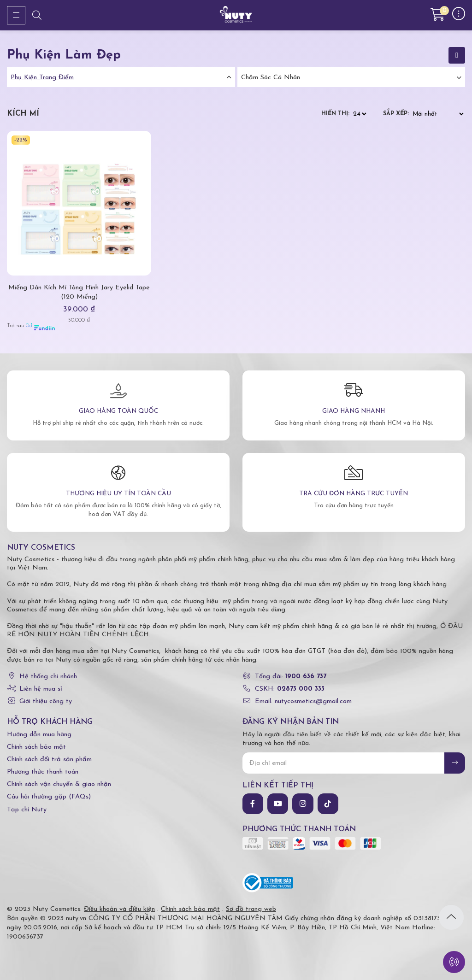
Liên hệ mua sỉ (41, 689)
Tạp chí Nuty (27, 810)
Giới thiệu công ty (46, 701)
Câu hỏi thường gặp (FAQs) (49, 797)
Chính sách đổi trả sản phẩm (49, 760)
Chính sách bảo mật (36, 747)
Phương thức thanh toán (43, 772)
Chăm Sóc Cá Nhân (271, 78)
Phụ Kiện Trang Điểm (42, 78)
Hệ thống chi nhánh (48, 677)
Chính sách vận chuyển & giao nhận (59, 784)
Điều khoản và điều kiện (119, 909)
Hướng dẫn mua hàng (39, 735)
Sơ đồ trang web (251, 909)
